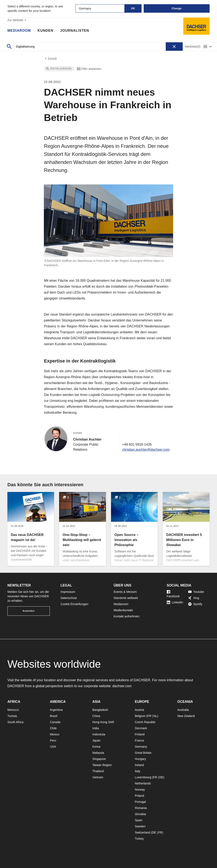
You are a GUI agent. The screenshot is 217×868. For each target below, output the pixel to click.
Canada (55, 722)
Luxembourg (143, 777)
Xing (194, 598)
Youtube (196, 592)
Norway (140, 790)
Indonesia (99, 734)
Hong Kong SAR (103, 722)
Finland (140, 734)
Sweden (140, 826)
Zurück (50, 59)
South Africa (15, 722)
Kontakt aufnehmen (126, 616)
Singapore (99, 759)
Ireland (139, 765)
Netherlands (143, 783)
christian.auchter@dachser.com (146, 450)
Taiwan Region (102, 765)
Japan (96, 740)
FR (149, 716)
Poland (139, 796)
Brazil (54, 716)
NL (155, 716)
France (139, 740)
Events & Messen (125, 592)
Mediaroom (19, 31)
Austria (139, 710)
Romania (141, 808)
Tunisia (12, 716)
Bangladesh (100, 710)
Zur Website (17, 20)
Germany (141, 747)
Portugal (140, 802)
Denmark (141, 728)
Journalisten (75, 31)
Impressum (68, 592)
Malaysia (98, 753)
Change (177, 8)
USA (53, 747)
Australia (183, 710)
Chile (53, 728)
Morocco (13, 710)
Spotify (195, 604)
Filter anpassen (89, 69)
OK (133, 8)
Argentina (56, 710)
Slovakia (140, 814)
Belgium (140, 716)
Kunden (45, 31)
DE (161, 777)
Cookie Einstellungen (75, 604)
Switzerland (142, 832)
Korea (96, 747)
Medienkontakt (123, 610)
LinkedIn (175, 602)
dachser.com (122, 686)
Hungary (140, 759)
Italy (138, 771)
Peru (53, 740)
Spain (139, 820)
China (96, 716)
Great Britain (143, 753)
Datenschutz (69, 598)
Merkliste (193, 47)
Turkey (139, 839)
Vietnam (98, 777)
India (96, 728)
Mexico (54, 734)
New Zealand (186, 716)
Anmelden (29, 611)
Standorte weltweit (126, 598)
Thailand (98, 771)
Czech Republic (145, 722)
